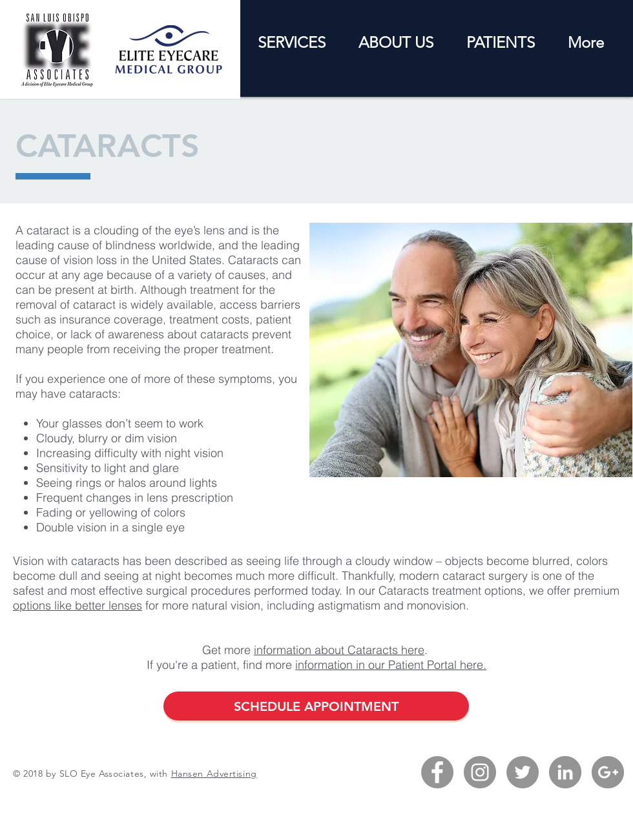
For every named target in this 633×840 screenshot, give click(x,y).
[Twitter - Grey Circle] (523, 772)
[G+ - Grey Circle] (608, 772)
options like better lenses (78, 605)
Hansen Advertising (214, 773)
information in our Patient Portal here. (391, 665)
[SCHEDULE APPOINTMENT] (316, 706)
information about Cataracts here (339, 650)
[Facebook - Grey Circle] (437, 772)
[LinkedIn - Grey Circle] (565, 772)
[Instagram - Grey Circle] (480, 772)
